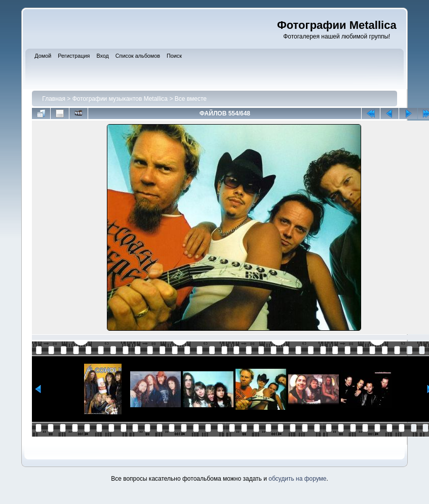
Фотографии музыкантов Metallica (120, 99)
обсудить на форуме (297, 479)
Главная (54, 99)
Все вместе (191, 99)
